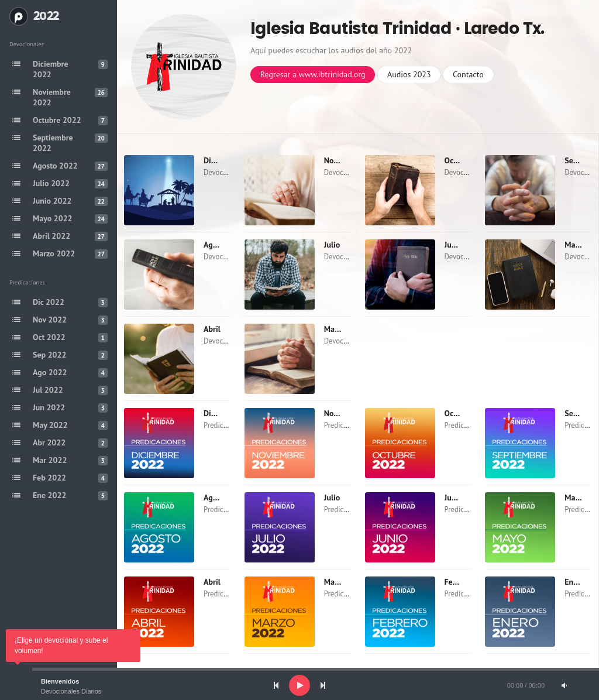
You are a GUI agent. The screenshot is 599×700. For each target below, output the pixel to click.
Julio (332, 245)
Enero (574, 582)
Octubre (458, 160)
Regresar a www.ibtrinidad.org (313, 74)
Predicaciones (226, 425)
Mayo (574, 245)
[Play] (299, 685)
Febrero (458, 582)
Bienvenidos (60, 681)
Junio (454, 245)
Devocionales (225, 172)
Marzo (335, 329)
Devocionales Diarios (71, 691)
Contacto (468, 74)
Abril (212, 329)
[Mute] (564, 685)
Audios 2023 (409, 74)
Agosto (216, 245)
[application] (299, 685)
